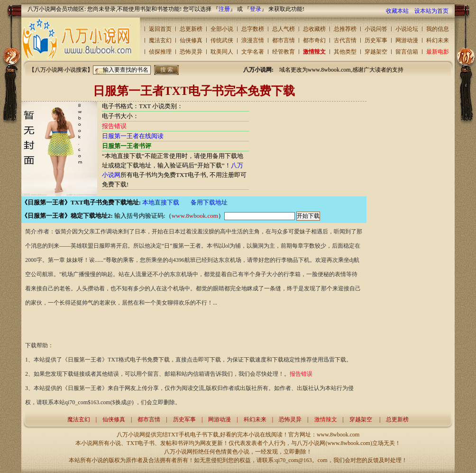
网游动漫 (407, 40)
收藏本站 (397, 11)
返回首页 (160, 29)
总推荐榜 (345, 29)
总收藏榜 (314, 29)
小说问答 (376, 29)
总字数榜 (253, 29)
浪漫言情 (253, 40)
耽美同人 (222, 52)
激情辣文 (314, 52)
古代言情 (345, 40)
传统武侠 (222, 40)
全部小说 (222, 29)
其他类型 (345, 52)
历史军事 (376, 40)
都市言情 (284, 40)
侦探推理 (160, 52)
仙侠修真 (191, 40)
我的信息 (438, 29)
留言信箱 (407, 52)
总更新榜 (191, 29)
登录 (256, 9)
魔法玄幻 (160, 40)
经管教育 (284, 52)
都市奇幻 (314, 40)
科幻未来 (438, 40)
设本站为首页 (431, 11)
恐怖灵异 (191, 52)
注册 (224, 9)
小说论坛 (407, 29)
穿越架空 (376, 52)
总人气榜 (284, 29)
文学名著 (253, 52)
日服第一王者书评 (127, 146)
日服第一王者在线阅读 (133, 136)
